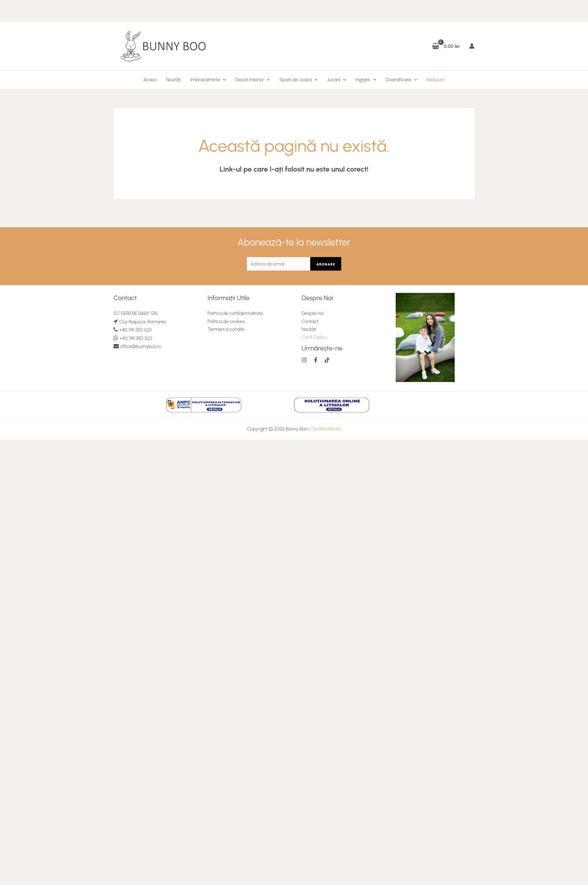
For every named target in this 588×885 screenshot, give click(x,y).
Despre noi (313, 313)
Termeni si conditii (226, 329)
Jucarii (336, 80)
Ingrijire (366, 80)
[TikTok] (327, 360)
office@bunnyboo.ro (140, 346)
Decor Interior (253, 80)
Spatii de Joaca (299, 80)
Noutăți (173, 80)
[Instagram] (304, 360)
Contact (310, 321)
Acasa (150, 80)
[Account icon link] (472, 46)
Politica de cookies (226, 321)
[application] (223, 80)
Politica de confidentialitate (235, 313)
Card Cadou (314, 337)
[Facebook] (316, 360)
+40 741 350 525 (136, 330)
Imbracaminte (208, 80)
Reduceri (436, 80)
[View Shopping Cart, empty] (446, 46)
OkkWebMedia (326, 429)
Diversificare (401, 80)
